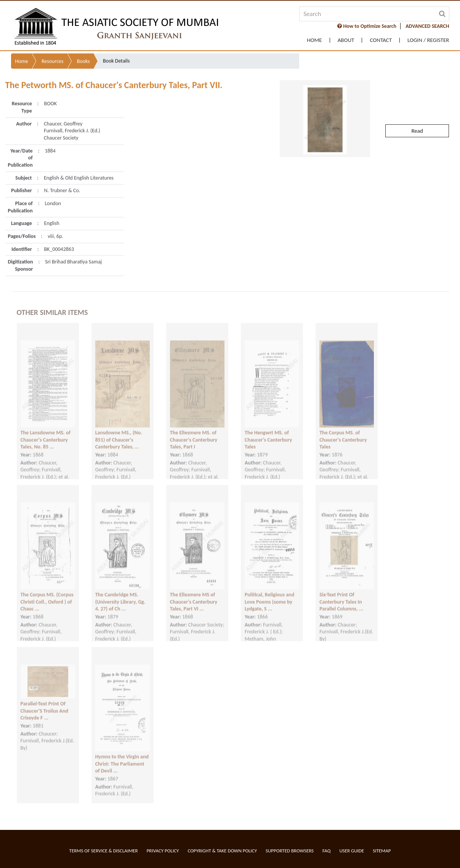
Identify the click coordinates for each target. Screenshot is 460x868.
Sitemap (382, 851)
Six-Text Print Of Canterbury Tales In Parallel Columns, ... (341, 595)
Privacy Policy (163, 851)
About (346, 40)
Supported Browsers (290, 851)
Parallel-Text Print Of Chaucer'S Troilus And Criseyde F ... (44, 704)
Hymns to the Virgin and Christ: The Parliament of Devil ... (122, 757)
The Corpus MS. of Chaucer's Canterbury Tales (343, 433)
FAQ (326, 851)
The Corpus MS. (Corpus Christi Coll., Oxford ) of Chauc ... (47, 595)
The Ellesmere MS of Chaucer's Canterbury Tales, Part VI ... (194, 595)
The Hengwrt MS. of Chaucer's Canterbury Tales (268, 433)
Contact (381, 40)
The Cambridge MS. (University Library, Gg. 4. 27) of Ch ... (120, 595)
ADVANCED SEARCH (427, 26)
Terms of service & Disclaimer (104, 851)
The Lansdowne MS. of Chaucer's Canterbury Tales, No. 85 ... (46, 433)
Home (314, 40)
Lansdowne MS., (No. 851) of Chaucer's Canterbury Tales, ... (119, 433)
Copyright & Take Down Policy (222, 851)
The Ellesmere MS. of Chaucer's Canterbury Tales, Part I (194, 433)
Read (417, 116)
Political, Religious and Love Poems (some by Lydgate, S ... (269, 595)
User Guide (352, 851)
